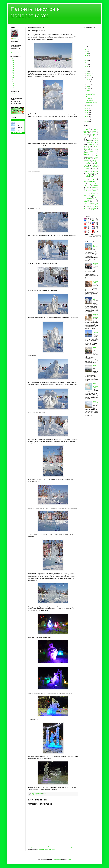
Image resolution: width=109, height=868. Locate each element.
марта (88, 91)
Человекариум (95, 203)
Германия (91, 148)
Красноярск (95, 167)
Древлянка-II (88, 153)
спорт (87, 194)
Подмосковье (88, 186)
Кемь (96, 163)
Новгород (94, 176)
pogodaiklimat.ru (18, 133)
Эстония (93, 208)
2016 (13, 72)
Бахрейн (94, 133)
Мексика (91, 173)
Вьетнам (86, 146)
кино (85, 165)
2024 (13, 85)
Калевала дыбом (95, 282)
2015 (13, 70)
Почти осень (94, 366)
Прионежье (88, 189)
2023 (13, 84)
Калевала (94, 160)
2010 (13, 61)
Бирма (86, 136)
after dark (93, 210)
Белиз (94, 134)
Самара (94, 191)
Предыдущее (74, 847)
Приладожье (95, 187)
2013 (13, 66)
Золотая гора (90, 100)
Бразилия (94, 138)
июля (88, 82)
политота (96, 186)
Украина (96, 197)
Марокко (96, 172)
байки (85, 133)
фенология (91, 198)
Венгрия (96, 140)
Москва (97, 175)
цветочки (86, 203)
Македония (93, 170)
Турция (93, 195)
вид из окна (93, 142)
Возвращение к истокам (90, 98)
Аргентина (86, 131)
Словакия (96, 192)
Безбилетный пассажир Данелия (95, 246)
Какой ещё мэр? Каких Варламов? (95, 316)
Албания (86, 130)
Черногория (89, 205)
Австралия (86, 128)
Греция (96, 149)
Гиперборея (36, 795)
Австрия (94, 128)
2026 (87, 49)
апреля (89, 88)
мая (88, 86)
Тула (85, 195)
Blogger (69, 860)
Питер (97, 184)
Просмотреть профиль (16, 52)
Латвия (85, 170)
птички (85, 191)
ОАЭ (95, 178)
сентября (89, 78)
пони (88, 187)
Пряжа (95, 189)
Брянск (90, 140)
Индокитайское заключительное (95, 386)
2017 (13, 74)
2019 (13, 78)
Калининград (87, 162)
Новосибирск (87, 178)
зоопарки (88, 159)
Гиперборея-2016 (91, 95)
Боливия (96, 136)
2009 (13, 59)
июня (88, 84)
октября (89, 75)
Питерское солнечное (95, 332)
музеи (87, 176)
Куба (88, 168)
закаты (89, 157)
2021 (13, 80)
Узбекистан (86, 197)
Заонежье (96, 157)
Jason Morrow (57, 860)
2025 (13, 87)
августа (89, 80)
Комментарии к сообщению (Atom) (46, 850)
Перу (93, 180)
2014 (13, 68)
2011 (13, 63)
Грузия (91, 151)
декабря (89, 73)
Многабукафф (87, 175)
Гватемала (96, 146)
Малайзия (86, 172)
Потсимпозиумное (95, 264)
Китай (94, 165)
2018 (13, 76)
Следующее (32, 847)
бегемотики (86, 134)
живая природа (91, 155)
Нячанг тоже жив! (95, 402)
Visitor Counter (14, 94)
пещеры (90, 184)
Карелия (89, 163)
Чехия (97, 205)
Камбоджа (96, 162)
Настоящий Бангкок (91, 103)
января (89, 105)
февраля (89, 93)
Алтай (95, 130)
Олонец (85, 180)
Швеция (89, 207)
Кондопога (86, 167)
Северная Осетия (87, 192)
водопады (92, 145)
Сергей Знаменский (16, 39)
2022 (13, 82)
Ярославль (86, 210)
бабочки (94, 131)
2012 (13, 64)
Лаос (94, 168)
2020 (87, 62)
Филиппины (87, 200)
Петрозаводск (18, 120)
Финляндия (86, 202)
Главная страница (53, 847)
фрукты (94, 202)
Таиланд (93, 194)
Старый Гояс (95, 299)
